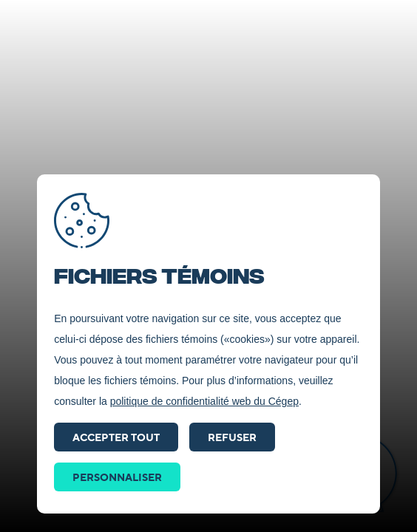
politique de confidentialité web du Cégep (204, 401)
